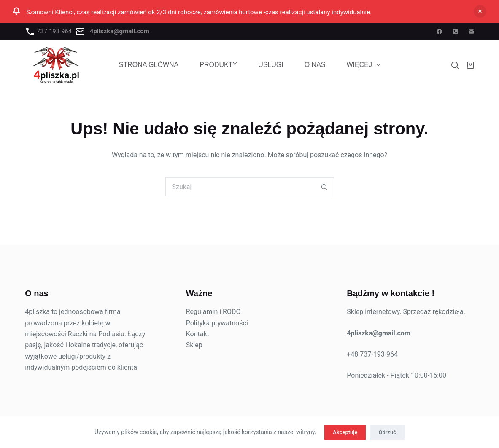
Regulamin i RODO (213, 312)
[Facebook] (439, 31)
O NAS (315, 65)
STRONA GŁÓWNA (149, 65)
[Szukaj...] (240, 187)
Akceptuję (345, 432)
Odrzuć (387, 432)
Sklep (194, 345)
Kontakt (198, 334)
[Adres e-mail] (471, 31)
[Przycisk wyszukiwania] (325, 187)
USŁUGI (271, 65)
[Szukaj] (455, 65)
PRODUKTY (218, 65)
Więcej (365, 65)
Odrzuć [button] (480, 11)
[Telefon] (455, 31)
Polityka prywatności (217, 323)
